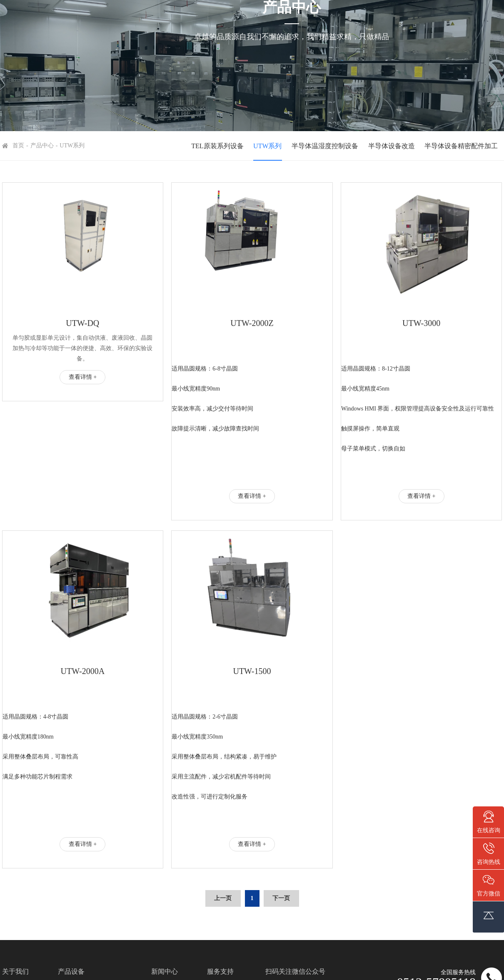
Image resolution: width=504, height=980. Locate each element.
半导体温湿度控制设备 (325, 146)
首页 (18, 146)
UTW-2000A (83, 671)
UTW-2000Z (252, 323)
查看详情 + (83, 377)
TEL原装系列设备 (217, 146)
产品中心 (42, 146)
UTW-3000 (421, 323)
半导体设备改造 (392, 146)
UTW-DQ (82, 323)
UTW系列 (72, 146)
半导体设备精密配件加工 (461, 146)
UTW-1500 (252, 671)
